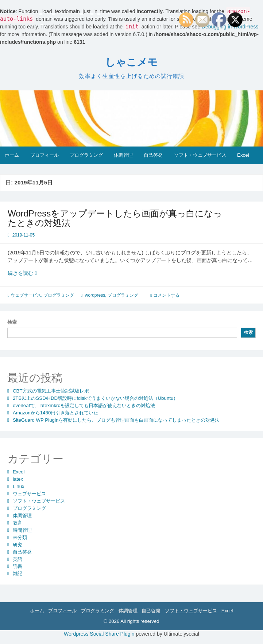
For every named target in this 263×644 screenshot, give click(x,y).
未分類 (20, 537)
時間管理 (22, 530)
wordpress (95, 295)
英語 (18, 559)
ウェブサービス (26, 295)
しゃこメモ (131, 62)
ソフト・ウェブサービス (200, 155)
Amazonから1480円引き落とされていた (55, 413)
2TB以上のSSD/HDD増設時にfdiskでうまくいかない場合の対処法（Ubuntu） (95, 398)
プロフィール (45, 155)
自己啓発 (153, 155)
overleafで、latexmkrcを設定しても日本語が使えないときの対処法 (84, 405)
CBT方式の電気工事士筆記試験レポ (51, 391)
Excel (243, 155)
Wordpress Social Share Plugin (100, 634)
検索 (12, 322)
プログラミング (86, 155)
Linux (19, 486)
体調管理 (123, 155)
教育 (18, 523)
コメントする (166, 295)
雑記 (18, 573)
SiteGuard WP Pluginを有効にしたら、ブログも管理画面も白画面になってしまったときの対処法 (116, 420)
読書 (18, 566)
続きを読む (33, 273)
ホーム (12, 155)
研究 (18, 545)
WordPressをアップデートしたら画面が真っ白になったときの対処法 (115, 218)
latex (18, 479)
